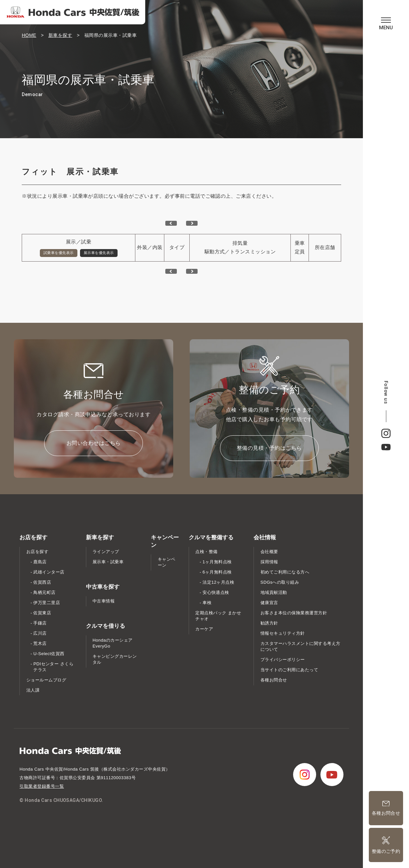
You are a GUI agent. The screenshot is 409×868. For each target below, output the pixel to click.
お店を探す (37, 552)
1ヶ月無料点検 (217, 562)
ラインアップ (106, 552)
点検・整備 (206, 552)
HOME (29, 35)
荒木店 (40, 643)
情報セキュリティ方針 (283, 633)
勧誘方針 (269, 623)
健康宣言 (269, 603)
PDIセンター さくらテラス (53, 667)
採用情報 (269, 562)
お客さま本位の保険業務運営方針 (294, 613)
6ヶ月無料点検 (217, 572)
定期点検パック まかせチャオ (218, 616)
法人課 (33, 690)
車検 (207, 603)
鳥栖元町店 (44, 592)
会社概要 (269, 552)
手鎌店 (40, 623)
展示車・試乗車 (108, 562)
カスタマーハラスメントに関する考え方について (300, 646)
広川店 (40, 633)
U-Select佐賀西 (49, 654)
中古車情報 (104, 601)
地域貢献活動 (274, 592)
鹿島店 (40, 562)
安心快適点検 (216, 592)
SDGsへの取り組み (280, 582)
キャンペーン (167, 562)
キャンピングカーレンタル (115, 659)
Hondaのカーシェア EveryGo (113, 643)
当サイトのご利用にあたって (289, 670)
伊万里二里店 (47, 603)
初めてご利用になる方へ (285, 572)
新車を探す (60, 35)
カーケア (204, 629)
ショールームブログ (46, 680)
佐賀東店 (42, 613)
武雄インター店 (49, 572)
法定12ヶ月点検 (218, 582)
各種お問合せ (274, 680)
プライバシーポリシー (283, 660)
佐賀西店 (42, 582)
